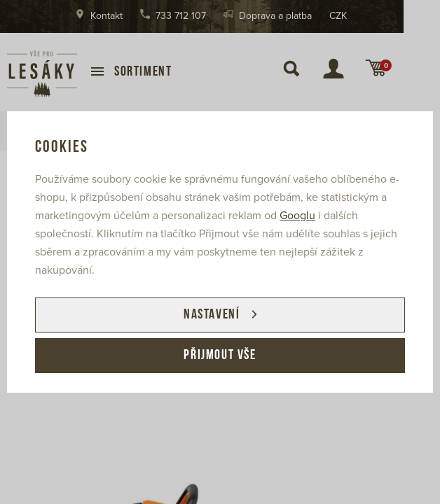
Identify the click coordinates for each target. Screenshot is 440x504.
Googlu (297, 216)
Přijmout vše (220, 356)
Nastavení (212, 315)
